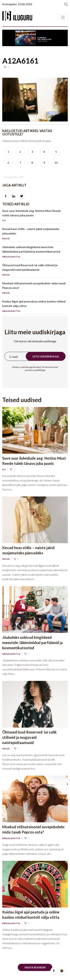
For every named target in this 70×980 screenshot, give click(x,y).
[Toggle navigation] (63, 17)
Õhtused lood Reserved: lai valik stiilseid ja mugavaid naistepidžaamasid (34, 271)
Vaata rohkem (35, 967)
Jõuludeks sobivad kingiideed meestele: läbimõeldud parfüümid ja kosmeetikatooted (34, 253)
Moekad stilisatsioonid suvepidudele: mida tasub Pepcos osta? (34, 289)
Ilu (4, 470)
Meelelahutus (11, 654)
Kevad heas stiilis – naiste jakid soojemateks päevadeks (34, 234)
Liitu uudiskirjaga (46, 356)
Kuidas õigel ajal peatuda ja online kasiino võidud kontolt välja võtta (34, 307)
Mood (6, 559)
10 (56, 162)
